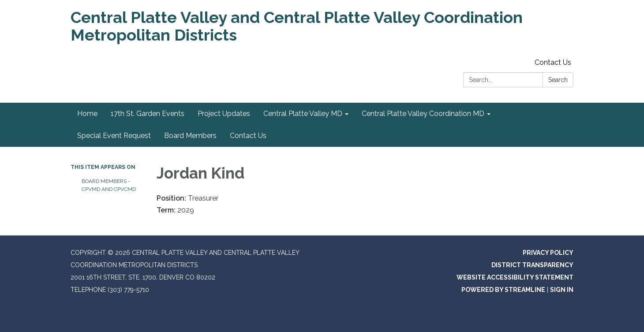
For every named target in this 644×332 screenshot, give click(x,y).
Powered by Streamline (503, 290)
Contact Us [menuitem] (248, 136)
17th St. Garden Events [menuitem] (148, 114)
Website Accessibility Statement (515, 277)
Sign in (562, 290)
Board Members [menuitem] (190, 136)
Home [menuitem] (87, 114)
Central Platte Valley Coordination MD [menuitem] (423, 114)
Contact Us (553, 62)
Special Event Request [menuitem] (114, 136)
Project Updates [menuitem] (224, 114)
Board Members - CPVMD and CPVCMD (109, 185)
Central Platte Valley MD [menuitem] (303, 114)
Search (558, 80)
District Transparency (532, 265)
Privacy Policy (548, 253)
